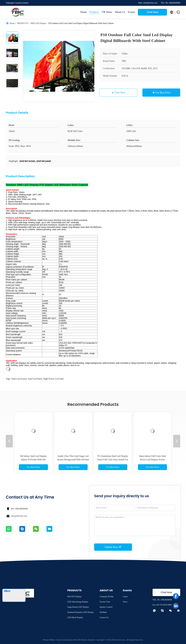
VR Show (107, 12)
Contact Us (104, 617)
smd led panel (35, 379)
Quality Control (106, 607)
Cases (125, 597)
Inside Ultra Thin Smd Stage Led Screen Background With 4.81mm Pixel (73, 460)
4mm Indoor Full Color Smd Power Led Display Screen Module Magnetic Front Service (153, 460)
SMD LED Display (38, 23)
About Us (120, 12)
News (125, 602)
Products (94, 12)
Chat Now (153, 12)
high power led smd (53, 379)
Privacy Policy (49, 640)
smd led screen (19, 379)
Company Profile (107, 597)
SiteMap (103, 612)
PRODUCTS (22, 23)
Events (131, 12)
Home (84, 12)
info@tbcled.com (19, 516)
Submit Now (113, 547)
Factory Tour (105, 602)
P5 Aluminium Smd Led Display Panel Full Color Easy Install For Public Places (113, 460)
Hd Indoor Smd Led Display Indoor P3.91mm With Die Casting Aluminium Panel (33, 460)
